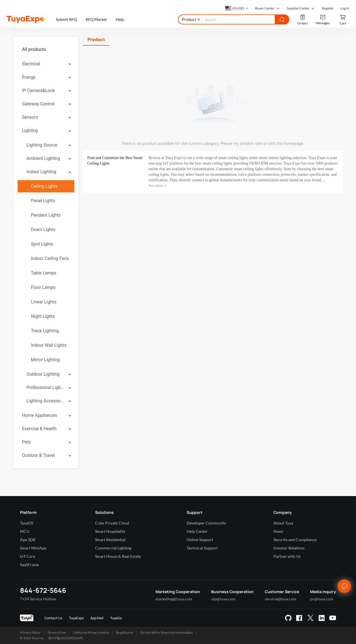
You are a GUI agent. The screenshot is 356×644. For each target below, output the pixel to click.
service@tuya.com (280, 599)
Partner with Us (287, 556)
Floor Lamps (43, 287)
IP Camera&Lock (38, 91)
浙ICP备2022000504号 (65, 638)
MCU (25, 531)
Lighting (30, 131)
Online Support (200, 540)
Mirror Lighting (45, 360)
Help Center (197, 531)
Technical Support (202, 548)
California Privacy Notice (91, 632)
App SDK (28, 540)
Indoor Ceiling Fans (50, 258)
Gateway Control (38, 104)
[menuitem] (46, 49)
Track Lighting (45, 331)
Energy (29, 77)
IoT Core (28, 556)
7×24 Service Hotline (38, 599)
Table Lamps (44, 273)
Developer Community (206, 523)
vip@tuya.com (223, 599)
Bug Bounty (125, 632)
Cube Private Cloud (112, 523)
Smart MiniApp (33, 548)
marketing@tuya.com (174, 599)
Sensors (30, 117)
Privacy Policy (30, 632)
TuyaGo (116, 618)
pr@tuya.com (322, 599)
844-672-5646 (43, 590)
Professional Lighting (46, 387)
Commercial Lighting (113, 548)
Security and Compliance (295, 540)
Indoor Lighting (41, 172)
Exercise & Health (39, 429)
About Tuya (283, 523)
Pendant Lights (46, 215)
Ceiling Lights (44, 186)
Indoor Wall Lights (49, 345)
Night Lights (43, 316)
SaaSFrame (29, 565)
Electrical (31, 64)
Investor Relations (289, 548)
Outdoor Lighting (43, 374)
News (278, 531)
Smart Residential (110, 540)
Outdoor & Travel (38, 455)
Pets (26, 442)
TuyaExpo (76, 618)
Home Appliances (39, 415)
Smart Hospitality (110, 531)
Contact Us (53, 618)
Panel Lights (43, 201)
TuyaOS (27, 523)
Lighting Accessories (46, 401)
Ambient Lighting (43, 158)
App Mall (97, 618)
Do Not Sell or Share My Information (166, 632)
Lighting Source (42, 145)
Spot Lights (42, 244)
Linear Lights (44, 302)
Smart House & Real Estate (118, 556)
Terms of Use (57, 632)
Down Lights (43, 230)
